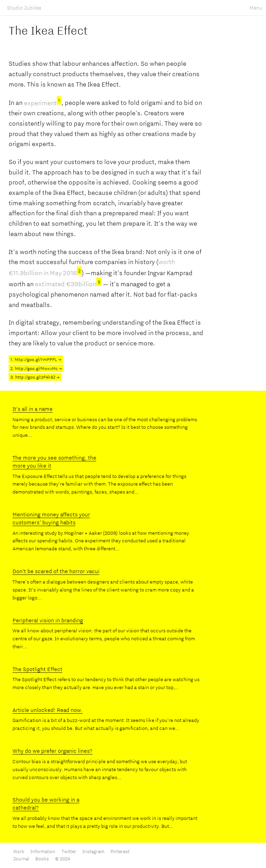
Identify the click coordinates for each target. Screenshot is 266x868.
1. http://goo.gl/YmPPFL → (36, 359)
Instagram (93, 851)
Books (42, 859)
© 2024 (63, 859)
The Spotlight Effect (37, 669)
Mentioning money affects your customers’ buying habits (51, 518)
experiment (43, 103)
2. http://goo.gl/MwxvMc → (36, 368)
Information (43, 851)
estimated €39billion (68, 284)
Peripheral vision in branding (48, 620)
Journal (21, 859)
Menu (256, 8)
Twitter (69, 851)
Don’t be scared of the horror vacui (56, 571)
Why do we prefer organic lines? (52, 751)
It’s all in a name (33, 409)
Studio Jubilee (24, 8)
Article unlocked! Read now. (48, 710)
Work (19, 851)
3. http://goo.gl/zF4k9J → (35, 377)
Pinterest (120, 851)
